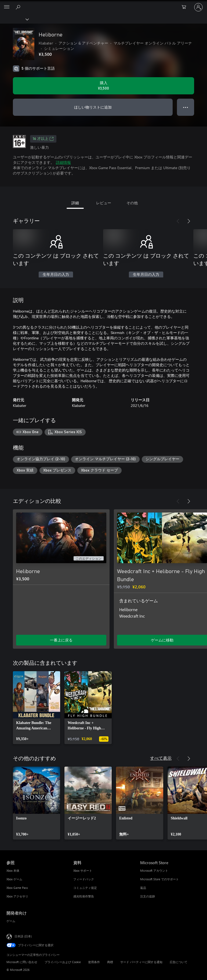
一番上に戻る (61, 640)
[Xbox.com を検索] (19, 7)
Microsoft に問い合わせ (22, 962)
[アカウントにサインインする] (198, 7)
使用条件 (94, 962)
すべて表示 (161, 758)
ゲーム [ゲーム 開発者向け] (11, 921)
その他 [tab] (132, 203)
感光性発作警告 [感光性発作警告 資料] (84, 896)
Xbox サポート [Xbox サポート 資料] (83, 871)
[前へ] (178, 221)
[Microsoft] (103, 4)
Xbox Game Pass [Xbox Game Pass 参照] (17, 888)
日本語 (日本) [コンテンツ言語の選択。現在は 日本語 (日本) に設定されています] (23, 936)
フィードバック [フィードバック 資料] (84, 879)
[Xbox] (14, 19)
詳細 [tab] (75, 203)
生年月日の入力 (56, 275)
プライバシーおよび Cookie (63, 962)
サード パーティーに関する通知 (141, 962)
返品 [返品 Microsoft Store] (143, 888)
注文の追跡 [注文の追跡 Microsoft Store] (148, 896)
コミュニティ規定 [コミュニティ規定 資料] (85, 888)
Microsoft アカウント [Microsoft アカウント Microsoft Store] (154, 871)
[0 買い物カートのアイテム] (186, 7)
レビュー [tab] (104, 203)
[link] (37, 708)
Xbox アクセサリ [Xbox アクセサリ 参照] (17, 896)
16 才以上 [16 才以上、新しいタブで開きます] (43, 139)
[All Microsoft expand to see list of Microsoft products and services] (7, 7)
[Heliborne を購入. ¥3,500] (103, 86)
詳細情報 (63, 162)
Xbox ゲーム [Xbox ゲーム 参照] (14, 879)
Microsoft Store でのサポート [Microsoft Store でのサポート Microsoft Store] (159, 879)
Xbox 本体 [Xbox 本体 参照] (13, 871)
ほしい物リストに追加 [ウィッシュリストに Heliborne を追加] (93, 107)
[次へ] (189, 221)
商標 (110, 962)
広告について (179, 962)
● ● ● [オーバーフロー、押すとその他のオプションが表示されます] (186, 107)
